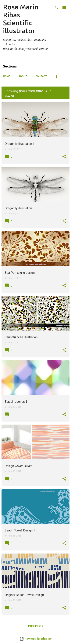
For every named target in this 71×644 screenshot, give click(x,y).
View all (9, 96)
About (23, 76)
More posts (36, 626)
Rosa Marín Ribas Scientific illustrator (21, 19)
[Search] (57, 8)
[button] (64, 157)
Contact (41, 76)
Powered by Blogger (36, 639)
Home (7, 76)
